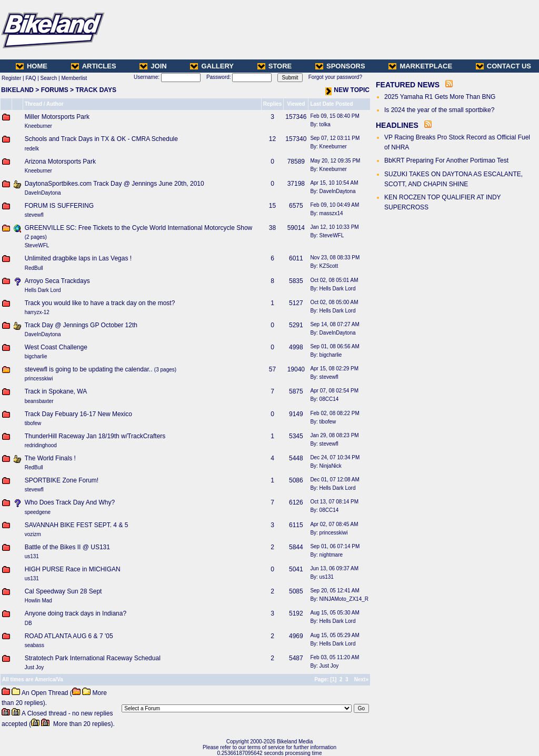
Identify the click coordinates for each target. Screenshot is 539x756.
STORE (275, 66)
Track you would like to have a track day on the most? (100, 303)
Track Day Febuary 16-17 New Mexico (78, 414)
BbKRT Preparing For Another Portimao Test (446, 160)
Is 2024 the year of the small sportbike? (439, 110)
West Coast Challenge (56, 347)
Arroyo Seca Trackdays (57, 281)
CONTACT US (503, 66)
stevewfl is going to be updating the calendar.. (89, 369)
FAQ (31, 78)
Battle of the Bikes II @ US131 (67, 547)
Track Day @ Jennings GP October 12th (81, 325)
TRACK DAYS (96, 90)
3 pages (165, 370)
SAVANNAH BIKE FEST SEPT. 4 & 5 (77, 525)
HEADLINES (397, 125)
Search (49, 78)
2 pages (36, 237)
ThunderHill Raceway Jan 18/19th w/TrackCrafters (95, 436)
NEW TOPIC (347, 90)
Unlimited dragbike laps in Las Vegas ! (78, 258)
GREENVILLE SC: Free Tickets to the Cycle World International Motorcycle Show (139, 228)
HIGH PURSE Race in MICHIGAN (73, 569)
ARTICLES (94, 66)
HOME (32, 66)
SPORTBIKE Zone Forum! (62, 480)
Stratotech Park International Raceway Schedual (93, 658)
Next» (361, 679)
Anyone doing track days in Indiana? (76, 613)
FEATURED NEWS (408, 85)
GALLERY (212, 66)
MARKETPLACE (420, 66)
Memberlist (74, 78)
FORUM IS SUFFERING (59, 206)
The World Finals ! (50, 458)
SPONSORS (340, 66)
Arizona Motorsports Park (60, 162)
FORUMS (55, 90)
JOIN (153, 66)
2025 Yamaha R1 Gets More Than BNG (440, 97)
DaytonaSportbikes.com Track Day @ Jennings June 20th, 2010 (114, 184)
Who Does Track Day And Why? (70, 502)
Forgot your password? (335, 77)
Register (11, 78)
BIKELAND (17, 90)
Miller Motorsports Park (57, 117)
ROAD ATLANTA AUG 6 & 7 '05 (69, 636)
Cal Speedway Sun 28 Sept (63, 591)
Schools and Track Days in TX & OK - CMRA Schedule (101, 139)
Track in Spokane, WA (56, 391)
